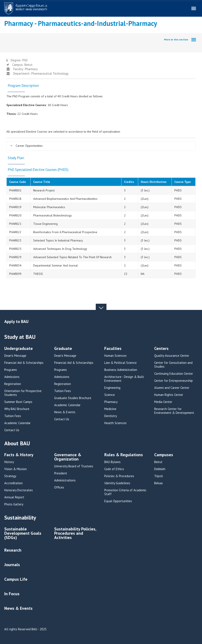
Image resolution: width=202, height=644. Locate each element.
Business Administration (121, 370)
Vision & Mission (16, 469)
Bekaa (158, 483)
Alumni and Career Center (172, 388)
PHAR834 (15, 265)
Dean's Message (15, 356)
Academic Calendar (17, 423)
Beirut (158, 462)
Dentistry (111, 416)
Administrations (65, 480)
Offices (59, 487)
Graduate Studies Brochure (73, 398)
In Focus (12, 594)
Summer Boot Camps (18, 402)
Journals (12, 565)
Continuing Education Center (174, 374)
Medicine (110, 409)
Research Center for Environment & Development (174, 411)
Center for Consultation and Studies (173, 365)
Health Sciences (115, 423)
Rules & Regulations (124, 455)
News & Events (65, 412)
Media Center (163, 402)
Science (110, 395)
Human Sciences (115, 356)
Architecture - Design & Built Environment (124, 379)
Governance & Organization (68, 457)
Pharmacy (111, 402)
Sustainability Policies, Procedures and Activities (75, 534)
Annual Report (14, 497)
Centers (161, 349)
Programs (11, 370)
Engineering (112, 388)
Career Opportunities (26, 146)
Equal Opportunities (118, 501)
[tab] (101, 146)
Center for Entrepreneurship (174, 381)
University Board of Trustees (74, 466)
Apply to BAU (16, 321)
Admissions (12, 377)
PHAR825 (15, 249)
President (61, 473)
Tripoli (159, 476)
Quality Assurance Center (172, 356)
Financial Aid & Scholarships (24, 363)
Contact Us (12, 430)
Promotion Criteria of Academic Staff (125, 492)
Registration (13, 384)
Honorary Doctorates (19, 490)
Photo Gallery (14, 504)
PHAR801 (15, 190)
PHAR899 (15, 274)
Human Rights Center (169, 395)
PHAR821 (15, 224)
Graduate (63, 349)
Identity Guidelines (117, 483)
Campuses (164, 455)
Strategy (10, 476)
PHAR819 (15, 207)
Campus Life (16, 579)
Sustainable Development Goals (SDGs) (23, 534)
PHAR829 (15, 257)
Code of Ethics (114, 469)
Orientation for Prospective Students (23, 393)
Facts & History (19, 455)
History (9, 462)
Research (13, 550)
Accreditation (13, 483)
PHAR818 (15, 199)
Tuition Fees (13, 416)
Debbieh (160, 469)
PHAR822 (15, 232)
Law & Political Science (120, 363)
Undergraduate (19, 349)
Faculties (113, 349)
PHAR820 (15, 215)
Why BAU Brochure (17, 409)
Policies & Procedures (119, 476)
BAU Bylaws (112, 462)
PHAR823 (15, 240)
